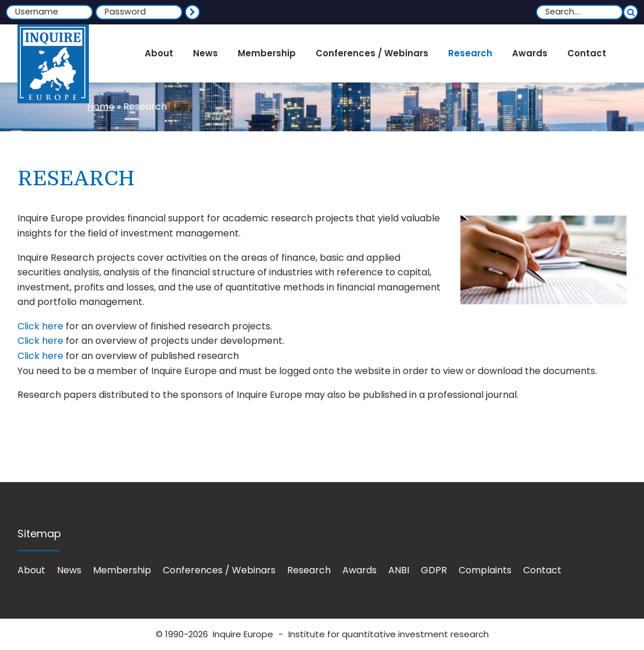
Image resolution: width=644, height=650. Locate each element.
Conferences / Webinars (219, 570)
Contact (542, 570)
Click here (40, 326)
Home (101, 107)
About (31, 570)
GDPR (434, 570)
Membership (122, 570)
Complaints (485, 570)
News (69, 570)
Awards (359, 570)
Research (309, 570)
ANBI (399, 570)
